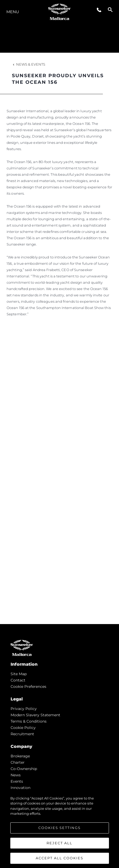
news (16, 775)
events (17, 781)
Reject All (59, 844)
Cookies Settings (59, 829)
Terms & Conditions (29, 721)
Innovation (20, 788)
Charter (18, 762)
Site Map (19, 674)
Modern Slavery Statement (35, 715)
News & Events (29, 64)
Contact (18, 680)
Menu (13, 12)
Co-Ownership (24, 769)
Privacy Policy (24, 709)
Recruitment (22, 734)
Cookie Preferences (28, 686)
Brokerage (20, 756)
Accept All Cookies (59, 859)
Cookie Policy (23, 728)
